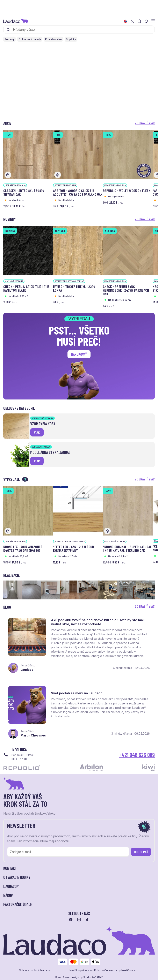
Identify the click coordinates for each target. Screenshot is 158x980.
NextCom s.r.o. (130, 971)
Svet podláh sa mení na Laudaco (77, 693)
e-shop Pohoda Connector (101, 971)
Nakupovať (79, 354)
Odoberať (141, 852)
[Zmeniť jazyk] (125, 21)
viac (37, 432)
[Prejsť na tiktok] (87, 920)
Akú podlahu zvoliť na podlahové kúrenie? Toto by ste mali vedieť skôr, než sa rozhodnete (98, 622)
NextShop (76, 971)
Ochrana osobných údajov (35, 971)
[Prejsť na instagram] (79, 920)
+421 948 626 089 (137, 755)
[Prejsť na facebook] (71, 920)
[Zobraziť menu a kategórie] (153, 20)
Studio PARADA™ (93, 978)
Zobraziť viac (145, 123)
